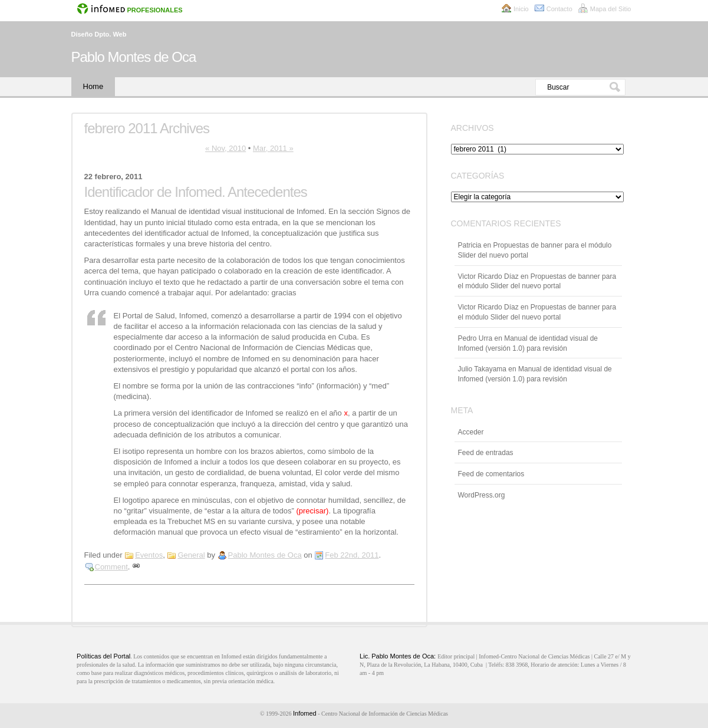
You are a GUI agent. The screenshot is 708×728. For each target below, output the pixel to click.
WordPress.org (482, 495)
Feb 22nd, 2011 (352, 555)
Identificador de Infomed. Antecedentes (196, 192)
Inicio (521, 9)
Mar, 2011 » (273, 148)
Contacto (559, 9)
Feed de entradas (486, 453)
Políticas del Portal (103, 656)
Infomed (305, 713)
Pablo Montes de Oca (134, 57)
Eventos (149, 555)
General (191, 555)
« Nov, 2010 (225, 148)
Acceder (471, 432)
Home (93, 86)
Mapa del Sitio (611, 9)
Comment (111, 567)
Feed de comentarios (491, 474)
